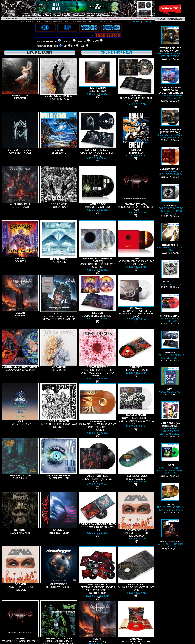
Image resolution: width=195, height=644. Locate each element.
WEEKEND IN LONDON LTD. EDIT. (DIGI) (170, 534)
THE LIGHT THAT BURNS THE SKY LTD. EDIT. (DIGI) (170, 497)
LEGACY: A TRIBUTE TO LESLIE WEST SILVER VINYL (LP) (170, 199)
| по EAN (95, 41)
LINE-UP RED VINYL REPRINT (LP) (170, 308)
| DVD (82, 46)
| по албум (81, 41)
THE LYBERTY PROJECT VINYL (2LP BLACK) (170, 123)
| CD (65, 46)
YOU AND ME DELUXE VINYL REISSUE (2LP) (170, 161)
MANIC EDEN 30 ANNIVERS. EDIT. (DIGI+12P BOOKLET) (170, 418)
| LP (73, 46)
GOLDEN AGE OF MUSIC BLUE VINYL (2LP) (170, 83)
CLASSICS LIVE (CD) (170, 380)
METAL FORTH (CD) (170, 273)
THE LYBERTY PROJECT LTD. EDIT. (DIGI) (170, 42)
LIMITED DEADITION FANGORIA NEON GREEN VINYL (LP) (170, 459)
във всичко (51, 41)
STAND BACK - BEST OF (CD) (170, 237)
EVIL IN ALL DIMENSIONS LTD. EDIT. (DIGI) (170, 345)
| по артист (67, 41)
